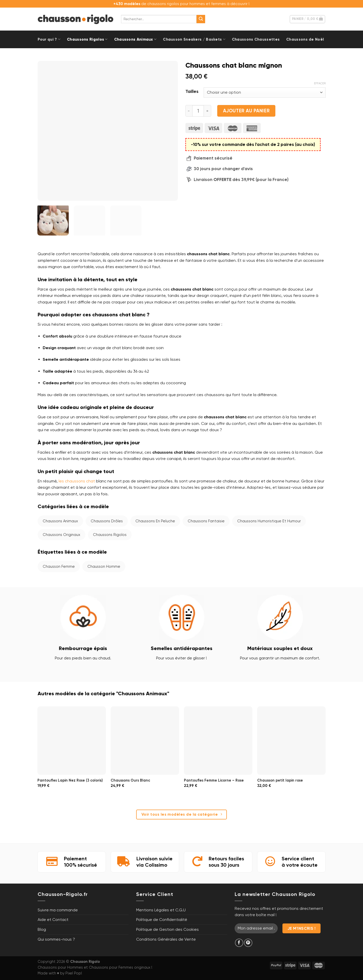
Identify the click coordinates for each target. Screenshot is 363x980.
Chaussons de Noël (305, 39)
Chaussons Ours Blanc (130, 780)
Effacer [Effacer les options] (320, 83)
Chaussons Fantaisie (206, 521)
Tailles (192, 92)
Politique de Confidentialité (162, 920)
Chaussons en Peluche (155, 521)
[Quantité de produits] (198, 111)
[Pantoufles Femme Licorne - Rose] (218, 740)
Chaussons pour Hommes (60, 967)
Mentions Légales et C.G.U (161, 910)
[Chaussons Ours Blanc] (145, 740)
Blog (42, 929)
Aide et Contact (53, 920)
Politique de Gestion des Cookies (167, 929)
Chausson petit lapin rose (280, 780)
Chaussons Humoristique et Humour (269, 521)
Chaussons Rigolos (87, 39)
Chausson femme (59, 566)
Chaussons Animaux (135, 39)
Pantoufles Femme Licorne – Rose (214, 780)
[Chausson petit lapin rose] (291, 740)
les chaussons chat (77, 481)
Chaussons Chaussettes (256, 39)
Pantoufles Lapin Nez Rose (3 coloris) (70, 780)
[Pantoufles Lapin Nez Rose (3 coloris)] (71, 740)
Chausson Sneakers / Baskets (194, 39)
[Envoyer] (201, 19)
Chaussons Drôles (107, 521)
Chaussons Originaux (62, 535)
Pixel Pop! (74, 973)
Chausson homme (104, 566)
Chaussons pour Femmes (111, 967)
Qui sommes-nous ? (56, 939)
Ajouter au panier (246, 111)
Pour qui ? (49, 39)
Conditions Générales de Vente (166, 939)
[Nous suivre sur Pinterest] (248, 943)
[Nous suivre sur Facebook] (239, 943)
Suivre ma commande (58, 910)
